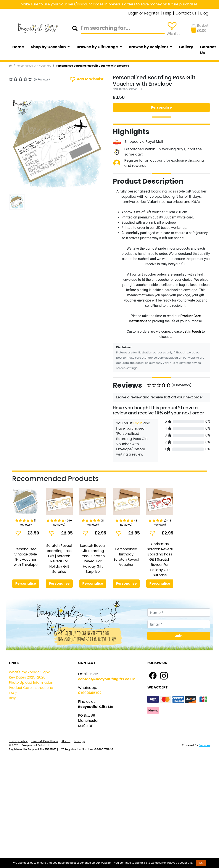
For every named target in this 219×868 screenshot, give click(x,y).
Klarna (66, 741)
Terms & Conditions (44, 741)
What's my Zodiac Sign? (29, 672)
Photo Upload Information (31, 683)
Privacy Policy (18, 741)
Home (18, 47)
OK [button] (201, 863)
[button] (16, 143)
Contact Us (186, 13)
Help (167, 13)
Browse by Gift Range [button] (98, 47)
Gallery (186, 47)
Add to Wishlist (86, 79)
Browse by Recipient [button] (149, 47)
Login (138, 423)
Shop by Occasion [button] (49, 47)
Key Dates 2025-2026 (27, 677)
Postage (79, 741)
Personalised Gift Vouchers (34, 66)
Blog (204, 13)
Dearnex (204, 745)
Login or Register (144, 13)
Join (179, 636)
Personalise (161, 107)
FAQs (13, 693)
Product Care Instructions (31, 688)
